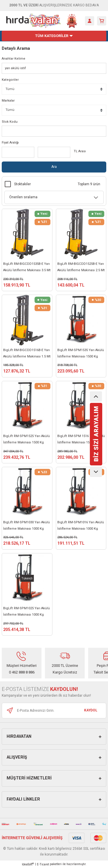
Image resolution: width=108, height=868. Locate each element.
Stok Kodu (10, 122)
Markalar (8, 101)
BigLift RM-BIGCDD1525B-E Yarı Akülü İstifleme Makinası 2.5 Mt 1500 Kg (81, 268)
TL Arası (80, 151)
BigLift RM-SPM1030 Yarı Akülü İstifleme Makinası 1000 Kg (26, 525)
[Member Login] (90, 21)
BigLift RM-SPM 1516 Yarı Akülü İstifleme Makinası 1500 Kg (81, 439)
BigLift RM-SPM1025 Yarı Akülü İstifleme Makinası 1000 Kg (26, 611)
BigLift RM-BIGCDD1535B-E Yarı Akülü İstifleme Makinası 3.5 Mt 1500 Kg (27, 268)
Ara (54, 167)
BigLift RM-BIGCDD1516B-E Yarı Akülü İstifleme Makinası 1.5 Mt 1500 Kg (27, 354)
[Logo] (42, 21)
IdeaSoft (28, 864)
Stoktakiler (22, 184)
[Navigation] (54, 36)
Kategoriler (10, 80)
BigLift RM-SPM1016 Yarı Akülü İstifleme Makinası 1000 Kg (81, 525)
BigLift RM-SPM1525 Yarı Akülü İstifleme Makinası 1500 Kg (26, 439)
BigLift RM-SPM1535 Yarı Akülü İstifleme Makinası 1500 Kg (81, 353)
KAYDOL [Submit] (91, 710)
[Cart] (102, 21)
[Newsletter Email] (54, 711)
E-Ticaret (43, 864)
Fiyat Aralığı (10, 143)
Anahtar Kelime (14, 59)
